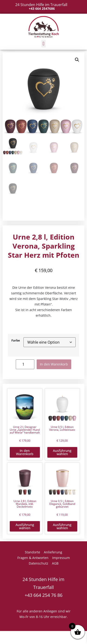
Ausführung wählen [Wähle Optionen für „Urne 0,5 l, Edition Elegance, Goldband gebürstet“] (62, 526)
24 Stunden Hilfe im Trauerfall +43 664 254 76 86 (43, 587)
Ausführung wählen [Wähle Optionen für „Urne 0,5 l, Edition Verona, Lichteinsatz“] (62, 452)
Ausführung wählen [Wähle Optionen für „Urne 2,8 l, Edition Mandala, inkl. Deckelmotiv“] (25, 526)
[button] (43, 44)
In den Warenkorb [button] (25, 452)
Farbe (16, 341)
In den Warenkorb (54, 364)
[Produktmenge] (25, 364)
